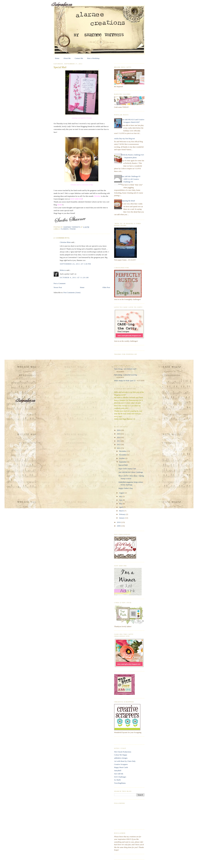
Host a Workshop (93, 58)
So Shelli (117, 780)
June (121, 500)
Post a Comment (60, 283)
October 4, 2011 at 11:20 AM (74, 277)
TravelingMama (120, 783)
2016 (119, 430)
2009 (119, 526)
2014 (119, 437)
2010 (119, 522)
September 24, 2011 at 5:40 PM (75, 264)
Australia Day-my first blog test (123, 138)
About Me (67, 58)
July (121, 496)
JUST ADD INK (76, 199)
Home (57, 58)
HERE (60, 205)
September (123, 462)
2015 (119, 434)
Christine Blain (65, 242)
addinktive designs (121, 758)
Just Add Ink (119, 774)
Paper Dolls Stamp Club (127, 469)
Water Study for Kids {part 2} (125, 381)
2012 (119, 445)
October (122, 458)
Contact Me (79, 58)
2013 (119, 441)
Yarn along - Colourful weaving (126, 375)
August (122, 493)
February (123, 514)
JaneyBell (118, 771)
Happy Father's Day (126, 488)
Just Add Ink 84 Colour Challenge (131, 472)
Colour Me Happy (121, 755)
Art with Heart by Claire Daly (125, 761)
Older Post (106, 287)
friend (73, 229)
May (121, 504)
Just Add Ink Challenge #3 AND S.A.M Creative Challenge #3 (131, 179)
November (123, 455)
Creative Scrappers (121, 764)
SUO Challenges (120, 777)
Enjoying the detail (128, 201)
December (123, 451)
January (122, 518)
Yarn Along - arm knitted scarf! (125, 369)
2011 (119, 448)
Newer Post (58, 287)
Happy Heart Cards (121, 767)
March (122, 511)
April (121, 507)
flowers (65, 229)
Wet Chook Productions (123, 752)
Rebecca (63, 270)
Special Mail (123, 465)
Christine (97, 196)
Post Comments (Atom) (72, 292)
